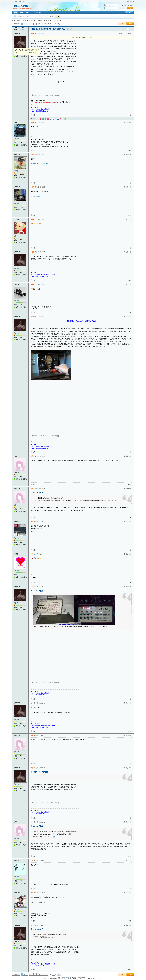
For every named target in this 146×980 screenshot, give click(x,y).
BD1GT (18, 33)
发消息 (25, 56)
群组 (21, 13)
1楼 (32, 122)
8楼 (32, 456)
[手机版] (39, 196)
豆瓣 (53, 119)
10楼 (32, 522)
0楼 (32, 33)
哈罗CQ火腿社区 (17, 20)
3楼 (32, 187)
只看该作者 (128, 122)
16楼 (32, 822)
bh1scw (17, 893)
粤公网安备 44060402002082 (84, 979)
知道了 (35, 52)
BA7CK (18, 155)
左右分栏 (15, 1)
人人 (50, 119)
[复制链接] (70, 29)
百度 (58, 119)
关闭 (38, 49)
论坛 (16, 13)
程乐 (17, 554)
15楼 (32, 768)
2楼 (32, 155)
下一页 (44, 24)
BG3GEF (18, 122)
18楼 (32, 893)
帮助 (24, 1)
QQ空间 (46, 119)
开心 (48, 119)
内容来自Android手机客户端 (40, 164)
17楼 (32, 860)
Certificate (71, 978)
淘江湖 (38, 119)
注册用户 (17, 139)
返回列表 (17, 24)
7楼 (32, 317)
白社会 (63, 119)
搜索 (57, 16)
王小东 (17, 219)
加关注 (18, 56)
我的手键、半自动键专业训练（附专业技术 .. (51, 20)
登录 (122, 8)
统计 (20, 1)
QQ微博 (43, 119)
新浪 (41, 119)
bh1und (18, 284)
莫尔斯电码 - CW (30, 20)
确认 (59, 24)
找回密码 (130, 5)
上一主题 (123, 29)
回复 (122, 24)
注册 (130, 8)
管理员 (16, 171)
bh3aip (17, 860)
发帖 (130, 24)
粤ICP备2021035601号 (73, 979)
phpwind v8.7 (66, 978)
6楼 (32, 284)
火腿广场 (28, 13)
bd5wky (18, 456)
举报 (130, 115)
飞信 (65, 119)
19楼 (32, 925)
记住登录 (124, 5)
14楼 (32, 735)
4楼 (32, 219)
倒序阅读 (128, 33)
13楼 (32, 703)
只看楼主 (122, 33)
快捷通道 (128, 12)
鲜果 (60, 119)
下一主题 (125, 29)
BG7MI (18, 187)
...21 (39, 24)
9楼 (32, 489)
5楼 (32, 252)
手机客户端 (38, 13)
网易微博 (55, 119)
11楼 (32, 554)
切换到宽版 (130, 1)
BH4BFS (18, 522)
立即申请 (29, 52)
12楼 (32, 587)
